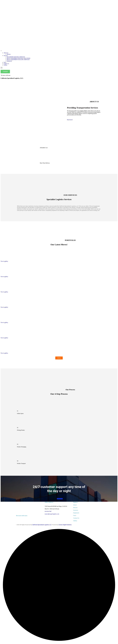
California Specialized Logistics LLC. (42, 525)
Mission (9, 54)
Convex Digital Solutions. (65, 525)
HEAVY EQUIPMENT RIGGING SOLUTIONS (18, 58)
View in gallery (4, 261)
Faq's (75, 515)
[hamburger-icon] (1, 51)
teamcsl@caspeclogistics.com (52, 514)
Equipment (9, 61)
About (75, 505)
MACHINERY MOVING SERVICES (16, 57)
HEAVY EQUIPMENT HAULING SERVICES (18, 60)
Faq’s (5, 62)
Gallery (5, 65)
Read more (70, 120)
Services (6, 56)
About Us (6, 53)
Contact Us (6, 64)
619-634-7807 (48, 511)
